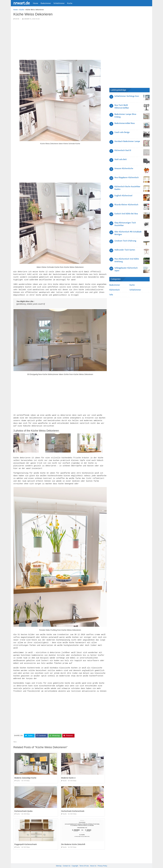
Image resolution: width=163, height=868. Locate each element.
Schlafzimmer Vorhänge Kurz (127, 96)
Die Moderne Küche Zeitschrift (73, 839)
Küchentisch (115, 290)
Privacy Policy (102, 860)
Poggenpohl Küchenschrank (26, 839)
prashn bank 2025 (92, 864)
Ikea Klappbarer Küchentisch (127, 177)
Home (36, 3)
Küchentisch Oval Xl (123, 150)
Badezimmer (46, 3)
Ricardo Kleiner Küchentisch (126, 205)
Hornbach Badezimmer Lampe (127, 141)
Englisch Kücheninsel (123, 196)
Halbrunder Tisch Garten (125, 250)
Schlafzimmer (59, 3)
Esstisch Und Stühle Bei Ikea (126, 214)
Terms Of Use (84, 860)
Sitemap (59, 860)
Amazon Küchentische (124, 168)
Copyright (75, 860)
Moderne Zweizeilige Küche (25, 772)
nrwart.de (22, 3)
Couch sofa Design (122, 132)
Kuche (70, 3)
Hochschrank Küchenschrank (73, 805)
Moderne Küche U (68, 772)
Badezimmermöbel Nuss (125, 123)
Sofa (111, 295)
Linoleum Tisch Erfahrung (125, 241)
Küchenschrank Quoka (23, 805)
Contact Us (67, 860)
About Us (93, 860)
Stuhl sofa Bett (121, 159)
